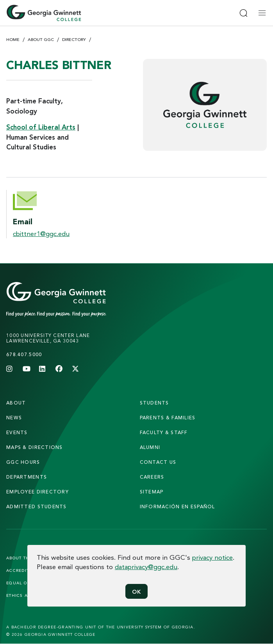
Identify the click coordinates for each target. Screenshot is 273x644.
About (16, 403)
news (14, 418)
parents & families (168, 418)
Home (13, 39)
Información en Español (178, 507)
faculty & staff (164, 432)
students (154, 403)
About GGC (41, 39)
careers (152, 477)
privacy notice (212, 557)
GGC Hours (23, 462)
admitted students (37, 507)
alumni (150, 447)
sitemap (152, 492)
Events (17, 432)
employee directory (37, 492)
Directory (74, 39)
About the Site (25, 558)
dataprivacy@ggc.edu (146, 567)
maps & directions (35, 447)
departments (27, 477)
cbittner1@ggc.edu (41, 233)
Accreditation (24, 570)
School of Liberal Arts (41, 127)
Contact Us (158, 462)
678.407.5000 (24, 354)
